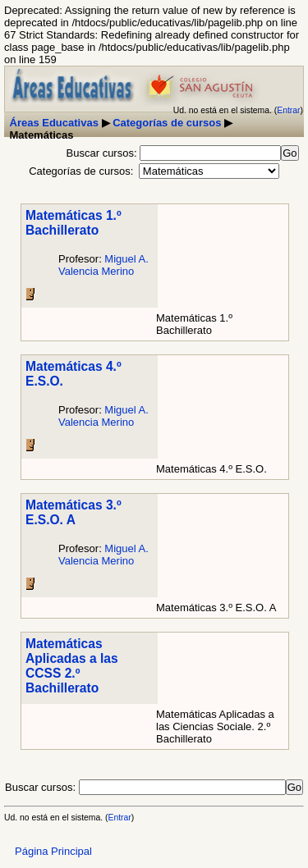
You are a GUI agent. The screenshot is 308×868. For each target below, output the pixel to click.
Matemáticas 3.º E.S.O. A (74, 512)
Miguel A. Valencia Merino (103, 265)
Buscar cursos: (103, 153)
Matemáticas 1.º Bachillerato (74, 223)
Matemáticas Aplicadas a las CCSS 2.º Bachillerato (72, 666)
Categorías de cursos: (81, 171)
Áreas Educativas (54, 123)
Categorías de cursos (167, 123)
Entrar (288, 110)
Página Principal (53, 851)
